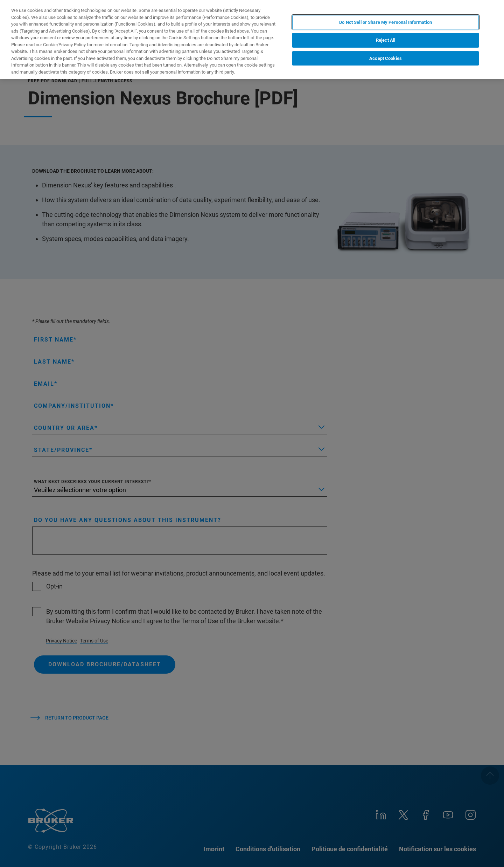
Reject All (386, 40)
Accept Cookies (386, 58)
